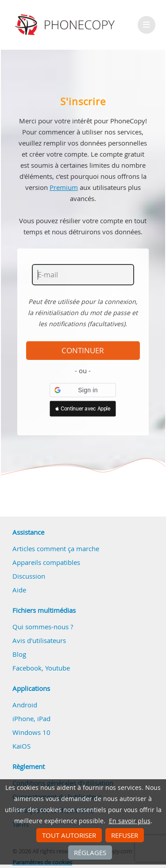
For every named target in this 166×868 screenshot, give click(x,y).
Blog (19, 654)
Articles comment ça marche (56, 548)
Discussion (29, 576)
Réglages (90, 852)
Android (25, 705)
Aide (19, 590)
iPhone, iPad (31, 718)
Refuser (125, 835)
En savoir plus (130, 821)
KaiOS (21, 746)
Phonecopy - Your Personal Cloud (66, 25)
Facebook (27, 668)
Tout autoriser (69, 835)
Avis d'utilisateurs (39, 640)
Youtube (58, 668)
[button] (83, 390)
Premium (64, 187)
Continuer (83, 351)
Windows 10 (31, 732)
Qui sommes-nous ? (43, 627)
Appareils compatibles (46, 562)
